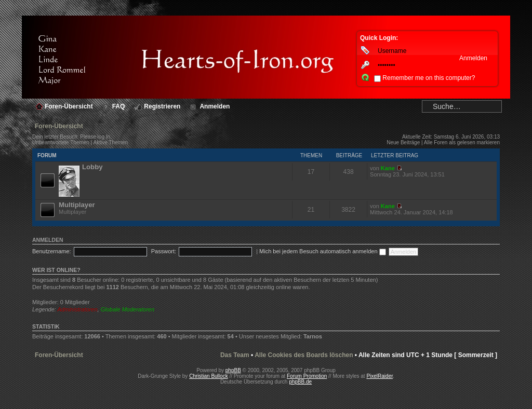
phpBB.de (300, 382)
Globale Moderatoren (128, 309)
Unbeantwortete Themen (61, 142)
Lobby (92, 167)
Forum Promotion (307, 376)
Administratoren (78, 309)
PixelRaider (380, 376)
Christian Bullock (208, 376)
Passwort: (164, 251)
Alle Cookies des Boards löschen (304, 355)
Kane (388, 168)
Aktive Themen (111, 142)
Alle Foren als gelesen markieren (462, 142)
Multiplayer (77, 205)
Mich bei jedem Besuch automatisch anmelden (323, 251)
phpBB (233, 370)
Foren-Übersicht (59, 126)
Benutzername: (52, 251)
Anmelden (48, 240)
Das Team (235, 355)
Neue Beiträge (403, 142)
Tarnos (313, 336)
